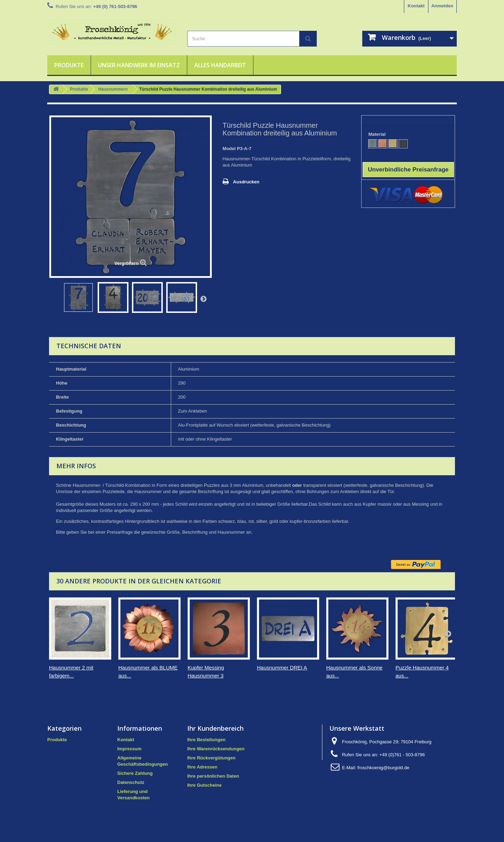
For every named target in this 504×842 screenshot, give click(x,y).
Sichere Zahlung (135, 773)
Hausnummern (113, 89)
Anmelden (442, 6)
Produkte (69, 65)
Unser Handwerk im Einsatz (139, 65)
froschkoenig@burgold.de (383, 768)
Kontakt (416, 6)
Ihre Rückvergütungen (211, 758)
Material (377, 134)
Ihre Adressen (202, 767)
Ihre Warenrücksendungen (216, 749)
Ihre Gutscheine (204, 785)
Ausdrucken (246, 182)
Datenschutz (131, 782)
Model (229, 149)
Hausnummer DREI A (282, 668)
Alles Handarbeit (220, 65)
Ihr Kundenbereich (215, 728)
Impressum (129, 749)
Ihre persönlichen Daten (213, 776)
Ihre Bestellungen (206, 740)
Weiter (203, 299)
